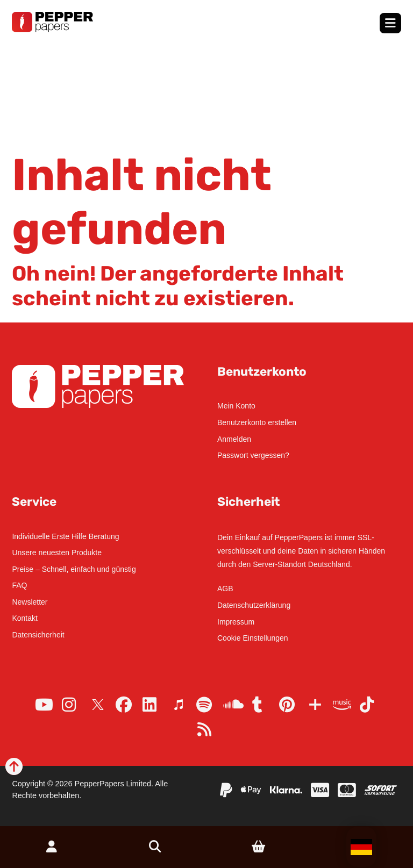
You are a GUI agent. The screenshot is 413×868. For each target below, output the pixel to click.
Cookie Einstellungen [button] (253, 638)
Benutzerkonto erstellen (257, 422)
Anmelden (234, 439)
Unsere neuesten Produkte (57, 553)
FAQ (19, 585)
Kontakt (24, 618)
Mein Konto (236, 406)
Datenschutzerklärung (254, 605)
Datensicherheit (38, 635)
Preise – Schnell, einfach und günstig (74, 569)
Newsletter (30, 602)
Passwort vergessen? (253, 455)
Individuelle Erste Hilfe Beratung (65, 536)
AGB (225, 589)
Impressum (236, 622)
